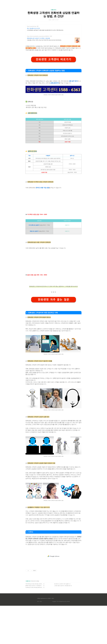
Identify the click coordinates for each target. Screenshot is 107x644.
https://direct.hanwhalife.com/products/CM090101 (38, 36)
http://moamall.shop (32, 26)
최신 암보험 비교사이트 (33, 28)
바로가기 (67, 225)
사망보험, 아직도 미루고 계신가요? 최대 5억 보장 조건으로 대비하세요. (44, 40)
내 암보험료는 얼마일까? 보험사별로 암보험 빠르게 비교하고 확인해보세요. (45, 30)
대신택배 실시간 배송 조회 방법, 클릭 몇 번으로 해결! (34, 587)
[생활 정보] (54, 10)
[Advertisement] (53, 200)
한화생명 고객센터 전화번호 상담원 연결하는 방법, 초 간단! (53, 14)
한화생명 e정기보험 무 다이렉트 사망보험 (38, 38)
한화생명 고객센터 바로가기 (53, 59)
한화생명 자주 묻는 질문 (53, 300)
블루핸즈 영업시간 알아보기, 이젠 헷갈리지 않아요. (34, 586)
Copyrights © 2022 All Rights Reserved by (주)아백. (61, 601)
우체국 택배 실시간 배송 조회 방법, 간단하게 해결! (34, 584)
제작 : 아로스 (40, 601)
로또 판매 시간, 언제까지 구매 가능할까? (62, 584)
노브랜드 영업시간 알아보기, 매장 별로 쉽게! (62, 586)
